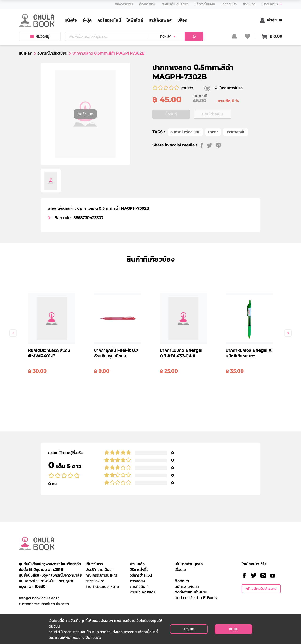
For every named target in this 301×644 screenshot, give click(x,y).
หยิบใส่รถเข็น (213, 114)
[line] (220, 145)
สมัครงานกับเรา (187, 587)
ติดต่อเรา (182, 581)
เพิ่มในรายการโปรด (228, 88)
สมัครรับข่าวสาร (261, 589)
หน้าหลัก (26, 53)
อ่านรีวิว (187, 88)
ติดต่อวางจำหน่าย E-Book (196, 598)
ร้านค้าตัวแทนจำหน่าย (102, 587)
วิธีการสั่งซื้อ (139, 570)
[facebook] (204, 145)
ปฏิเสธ (189, 629)
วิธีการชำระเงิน (141, 575)
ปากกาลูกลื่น (236, 132)
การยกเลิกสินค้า (143, 592)
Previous (13, 333)
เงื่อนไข (180, 570)
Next (288, 333)
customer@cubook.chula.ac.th (44, 604)
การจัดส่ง (137, 581)
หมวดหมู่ (40, 36)
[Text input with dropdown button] (106, 36)
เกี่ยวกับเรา (94, 564)
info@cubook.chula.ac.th (39, 598)
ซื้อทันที (171, 114)
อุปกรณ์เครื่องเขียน (52, 53)
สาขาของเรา (95, 581)
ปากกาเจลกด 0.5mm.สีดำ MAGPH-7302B (108, 53)
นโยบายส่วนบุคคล (189, 564)
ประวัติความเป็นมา (99, 570)
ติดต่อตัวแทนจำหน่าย (191, 592)
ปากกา (213, 132)
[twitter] (211, 145)
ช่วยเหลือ (137, 564)
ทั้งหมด (166, 36)
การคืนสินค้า (140, 587)
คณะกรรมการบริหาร (101, 575)
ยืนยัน (234, 629)
